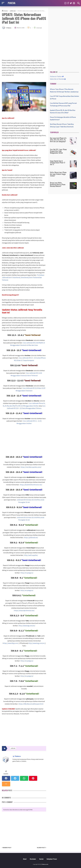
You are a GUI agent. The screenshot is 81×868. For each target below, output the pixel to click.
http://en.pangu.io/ (27, 573)
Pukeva (18, 756)
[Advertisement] (24, 45)
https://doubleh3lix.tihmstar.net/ (31, 485)
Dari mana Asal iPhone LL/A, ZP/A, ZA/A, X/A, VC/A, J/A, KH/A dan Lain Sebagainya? (58, 140)
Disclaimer (33, 859)
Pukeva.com (45, 864)
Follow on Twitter (57, 76)
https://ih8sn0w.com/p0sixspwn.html (31, 704)
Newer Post (7, 848)
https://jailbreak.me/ (31, 537)
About (25, 859)
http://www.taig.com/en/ (27, 626)
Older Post (42, 848)
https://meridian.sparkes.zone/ (31, 467)
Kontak (41, 859)
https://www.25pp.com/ (11, 643)
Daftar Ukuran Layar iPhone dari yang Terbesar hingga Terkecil (58, 174)
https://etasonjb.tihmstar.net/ (24, 610)
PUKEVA (12, 3)
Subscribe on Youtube (58, 79)
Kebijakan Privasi (52, 859)
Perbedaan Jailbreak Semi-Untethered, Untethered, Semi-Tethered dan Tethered (23, 277)
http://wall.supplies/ (31, 555)
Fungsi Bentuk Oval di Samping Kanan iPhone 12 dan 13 (58, 163)
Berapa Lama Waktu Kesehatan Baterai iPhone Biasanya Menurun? (58, 184)
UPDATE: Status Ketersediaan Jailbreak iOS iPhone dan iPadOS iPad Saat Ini (24, 18)
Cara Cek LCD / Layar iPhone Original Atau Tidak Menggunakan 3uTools (58, 151)
